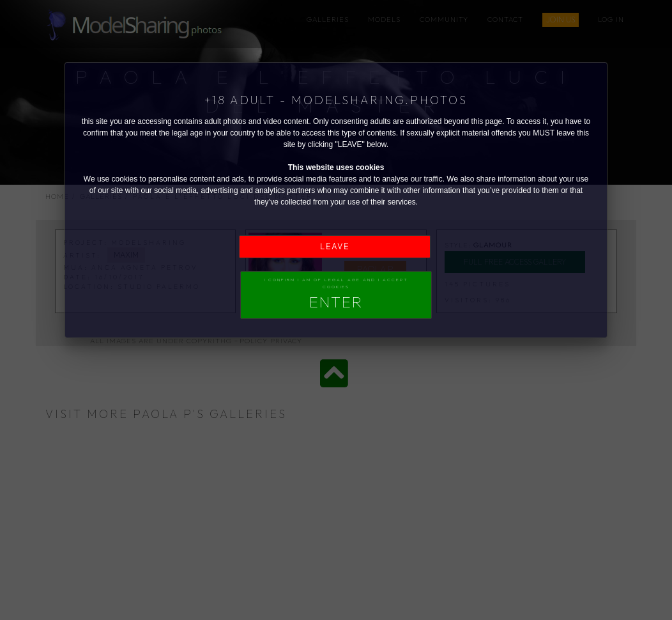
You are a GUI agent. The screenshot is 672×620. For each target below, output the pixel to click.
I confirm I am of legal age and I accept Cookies (336, 294)
